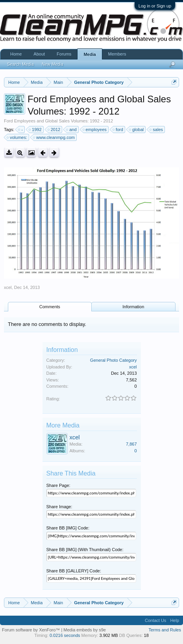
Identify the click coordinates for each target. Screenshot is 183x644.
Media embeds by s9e (85, 630)
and (72, 130)
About (39, 54)
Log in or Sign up (155, 6)
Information (133, 307)
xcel (8, 287)
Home (16, 54)
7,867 (131, 444)
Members (117, 54)
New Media (53, 64)
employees (95, 130)
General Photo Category (114, 360)
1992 (35, 130)
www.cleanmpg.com (54, 137)
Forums (64, 54)
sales (157, 130)
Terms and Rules (165, 630)
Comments (50, 307)
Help (175, 620)
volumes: (17, 137)
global (137, 130)
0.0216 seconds (65, 635)
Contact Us (155, 620)
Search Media (20, 64)
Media (90, 54)
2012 (54, 130)
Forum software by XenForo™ (31, 630)
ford (118, 130)
